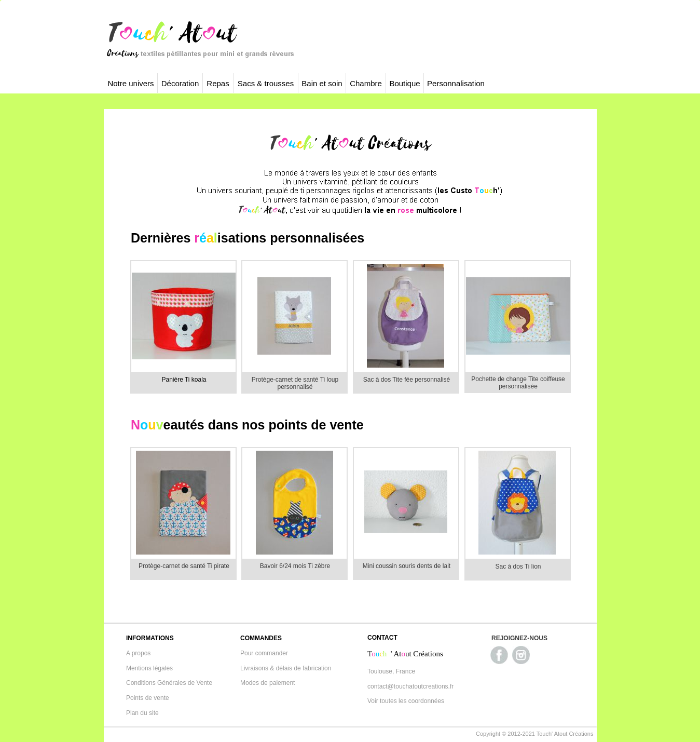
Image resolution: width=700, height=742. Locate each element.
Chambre (366, 83)
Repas (218, 83)
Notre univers (131, 83)
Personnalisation (456, 83)
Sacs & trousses (266, 83)
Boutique (404, 83)
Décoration (180, 83)
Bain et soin (322, 83)
